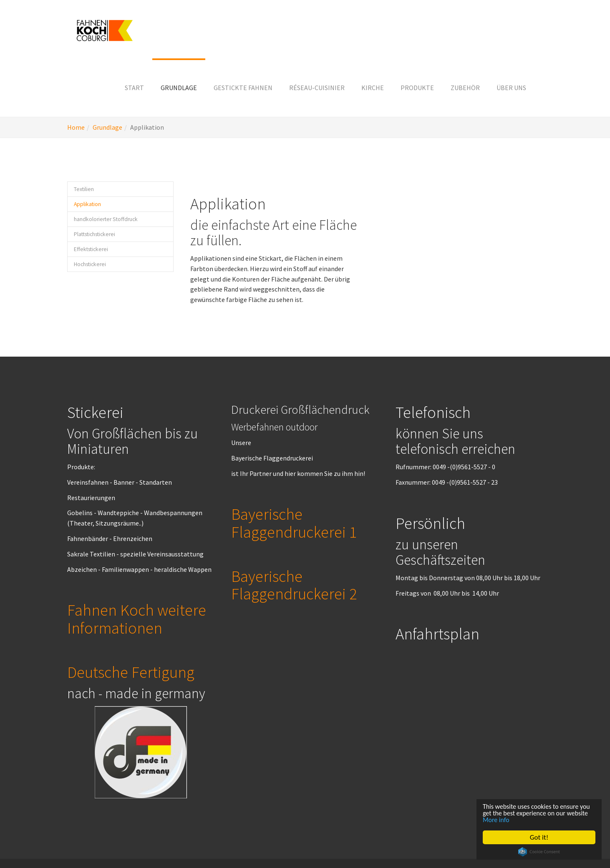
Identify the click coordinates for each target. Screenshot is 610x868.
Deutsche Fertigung (131, 672)
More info (522, 820)
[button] (179, 88)
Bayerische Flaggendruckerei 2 (294, 585)
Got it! (539, 837)
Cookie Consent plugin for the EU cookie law (539, 852)
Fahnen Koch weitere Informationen (137, 619)
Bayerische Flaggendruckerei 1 (294, 523)
